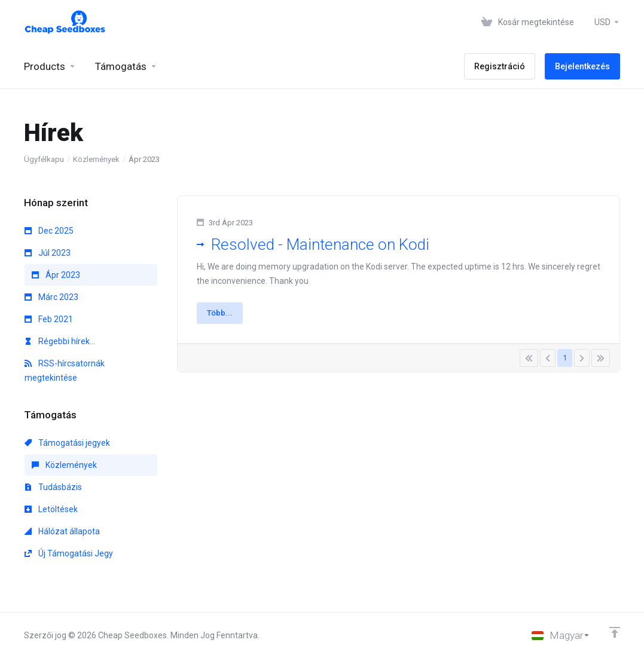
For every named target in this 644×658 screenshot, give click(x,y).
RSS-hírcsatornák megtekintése (65, 371)
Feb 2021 (49, 319)
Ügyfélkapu (44, 159)
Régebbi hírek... (60, 341)
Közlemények (96, 159)
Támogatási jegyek (67, 443)
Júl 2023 (48, 253)
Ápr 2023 (56, 275)
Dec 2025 (49, 231)
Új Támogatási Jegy (69, 553)
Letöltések (51, 509)
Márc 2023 (51, 297)
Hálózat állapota (62, 531)
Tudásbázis (53, 487)
